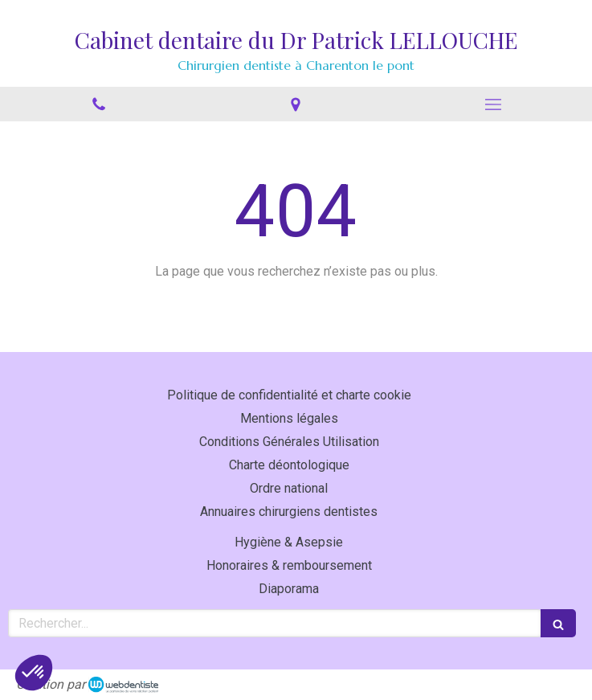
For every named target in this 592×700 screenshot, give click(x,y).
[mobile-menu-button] (493, 104)
